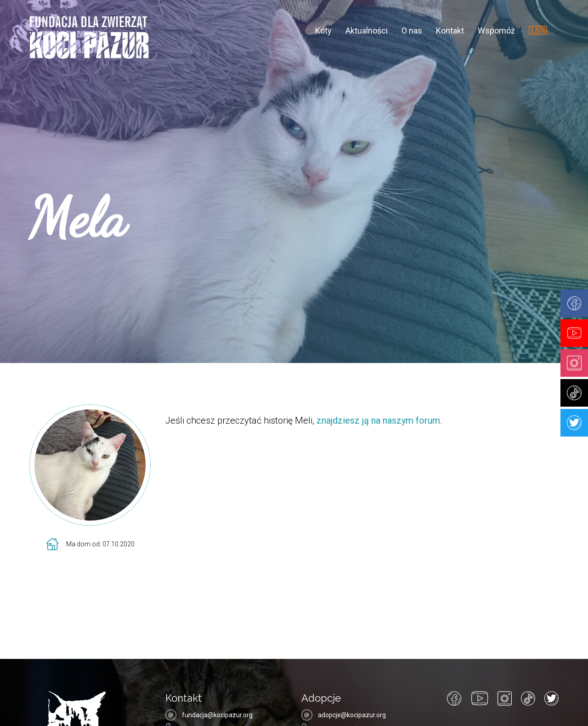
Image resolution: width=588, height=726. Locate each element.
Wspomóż (496, 30)
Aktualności (367, 30)
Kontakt (450, 30)
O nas (412, 30)
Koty (323, 30)
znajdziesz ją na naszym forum (378, 420)
